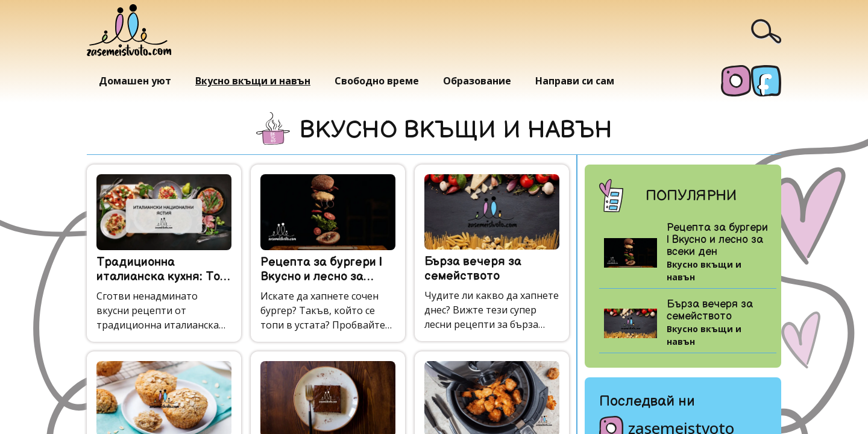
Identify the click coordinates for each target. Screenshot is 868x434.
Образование (477, 81)
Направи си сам (575, 81)
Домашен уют (135, 81)
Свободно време (377, 81)
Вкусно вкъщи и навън (253, 81)
